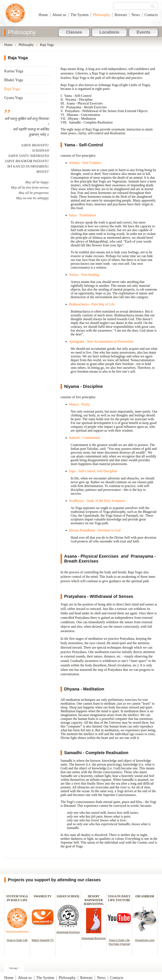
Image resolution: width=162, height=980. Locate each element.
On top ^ (14, 968)
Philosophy (102, 15)
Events (143, 32)
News (136, 15)
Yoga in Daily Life (17, 940)
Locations (109, 32)
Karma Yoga (14, 71)
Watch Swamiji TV (43, 940)
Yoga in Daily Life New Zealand (15, 15)
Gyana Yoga (13, 98)
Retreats (121, 15)
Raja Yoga (12, 89)
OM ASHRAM (145, 896)
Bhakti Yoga (14, 80)
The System (80, 15)
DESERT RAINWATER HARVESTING (94, 900)
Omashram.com (145, 940)
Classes (74, 32)
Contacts (151, 15)
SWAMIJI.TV (43, 896)
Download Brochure (94, 938)
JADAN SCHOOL (68, 896)
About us (59, 15)
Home (43, 15)
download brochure (68, 932)
